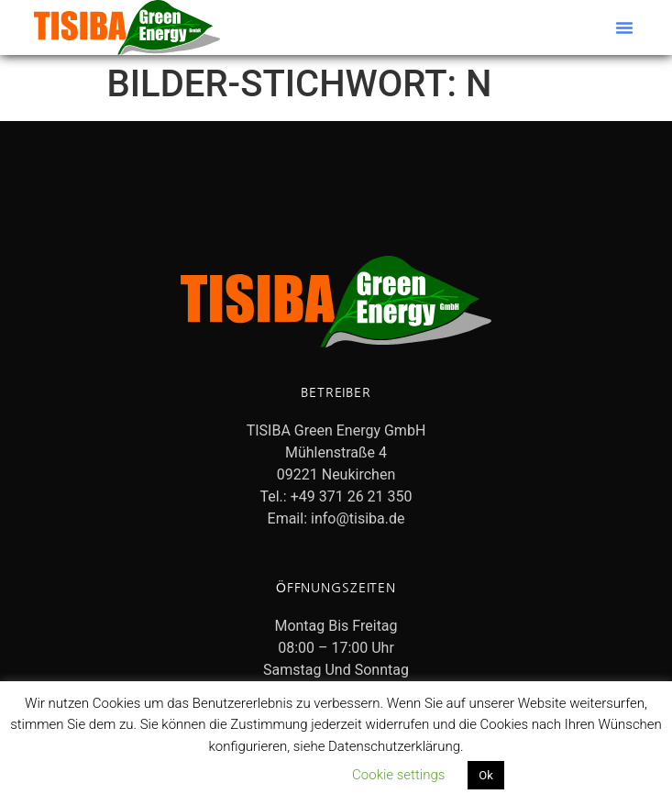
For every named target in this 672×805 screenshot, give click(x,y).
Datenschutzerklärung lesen (247, 775)
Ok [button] (486, 775)
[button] (624, 28)
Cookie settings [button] (398, 775)
